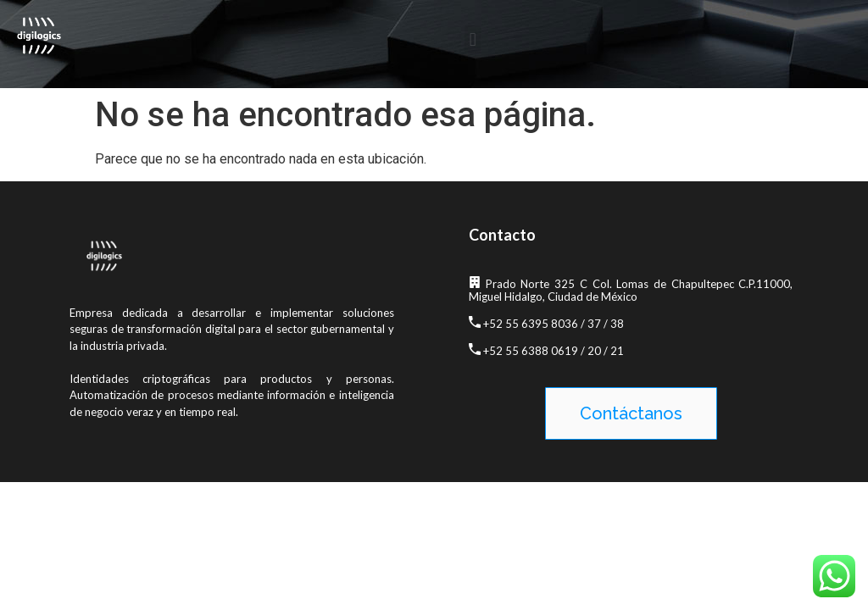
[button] (473, 39)
